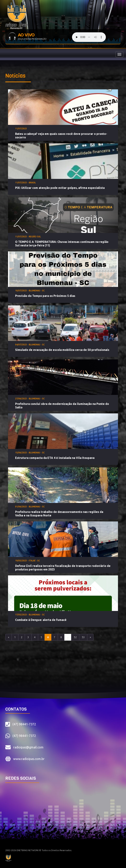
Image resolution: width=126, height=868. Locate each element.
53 (83, 637)
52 (75, 637)
